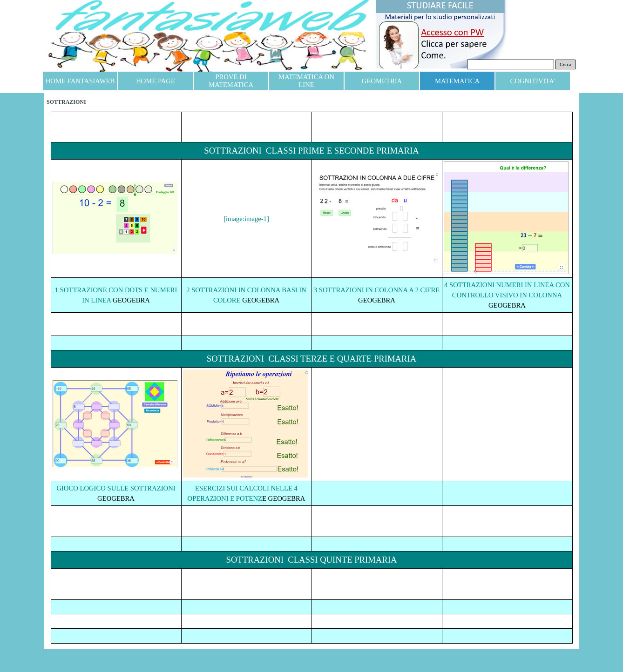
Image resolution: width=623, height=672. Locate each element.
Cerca (565, 64)
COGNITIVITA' (533, 81)
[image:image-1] (246, 219)
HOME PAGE (156, 81)
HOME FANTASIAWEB (80, 81)
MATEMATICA (457, 81)
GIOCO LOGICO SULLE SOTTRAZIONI (116, 488)
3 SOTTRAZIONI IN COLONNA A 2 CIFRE (377, 290)
